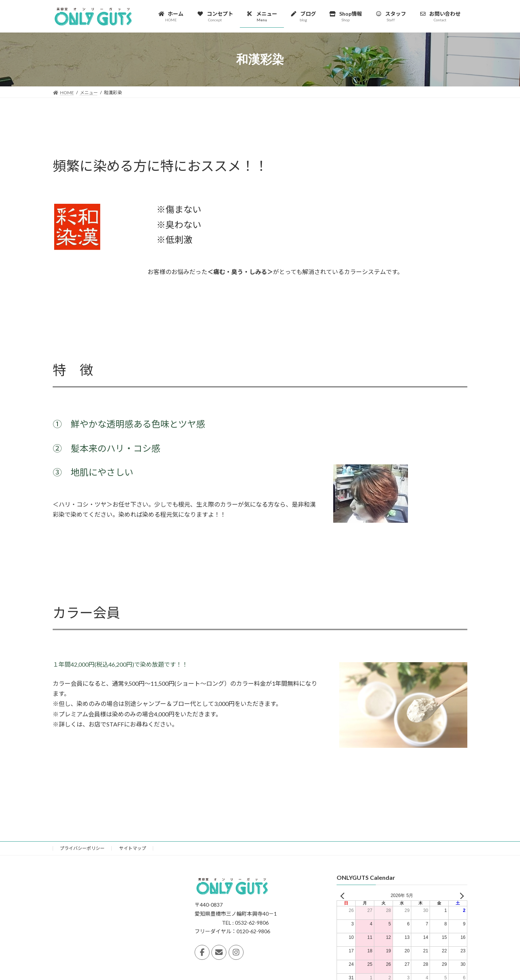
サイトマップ (133, 848)
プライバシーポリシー (82, 848)
